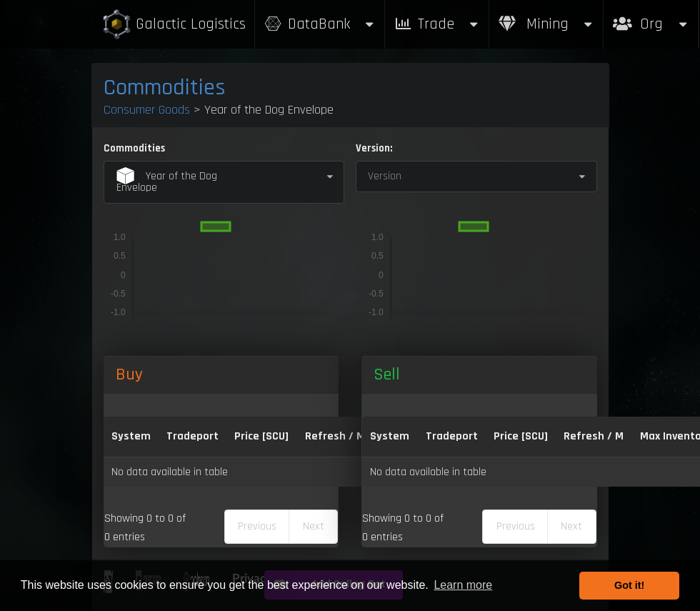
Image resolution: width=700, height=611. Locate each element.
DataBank (320, 24)
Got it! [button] (629, 585)
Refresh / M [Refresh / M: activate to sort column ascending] (335, 436)
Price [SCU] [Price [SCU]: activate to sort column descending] (261, 436)
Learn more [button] (463, 585)
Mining (546, 24)
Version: (374, 148)
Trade (437, 24)
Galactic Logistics (174, 25)
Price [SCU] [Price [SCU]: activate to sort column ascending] (521, 436)
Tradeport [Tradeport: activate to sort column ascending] (192, 436)
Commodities (165, 88)
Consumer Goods (147, 110)
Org (651, 17)
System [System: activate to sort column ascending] (131, 436)
